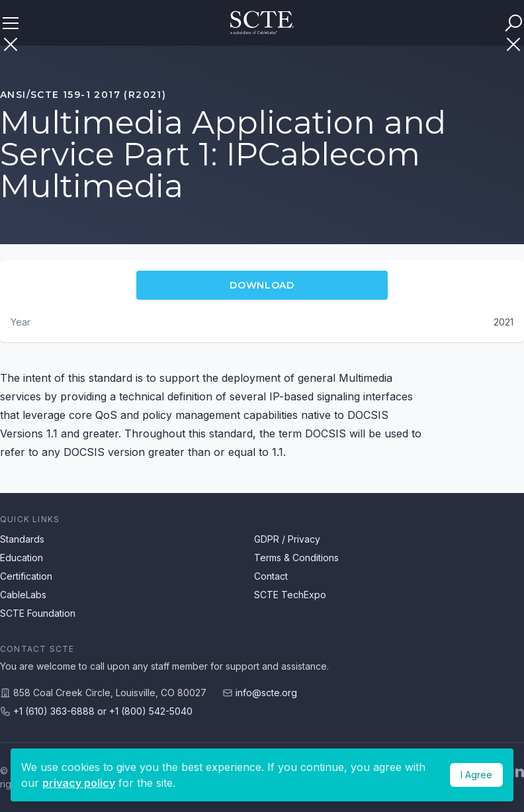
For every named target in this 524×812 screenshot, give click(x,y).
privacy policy (79, 783)
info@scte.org (266, 693)
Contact (271, 576)
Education (22, 558)
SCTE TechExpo (290, 595)
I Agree (476, 775)
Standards (22, 539)
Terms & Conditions (296, 558)
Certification (26, 576)
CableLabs (23, 595)
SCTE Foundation (38, 613)
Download (262, 285)
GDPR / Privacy (287, 539)
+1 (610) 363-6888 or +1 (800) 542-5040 (103, 711)
